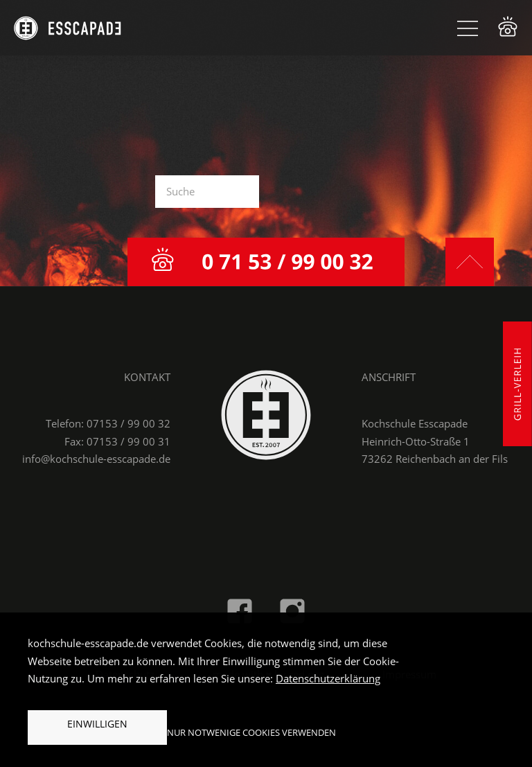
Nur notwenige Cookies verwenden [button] (251, 732)
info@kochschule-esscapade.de (96, 459)
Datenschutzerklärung (328, 678)
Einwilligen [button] (97, 724)
